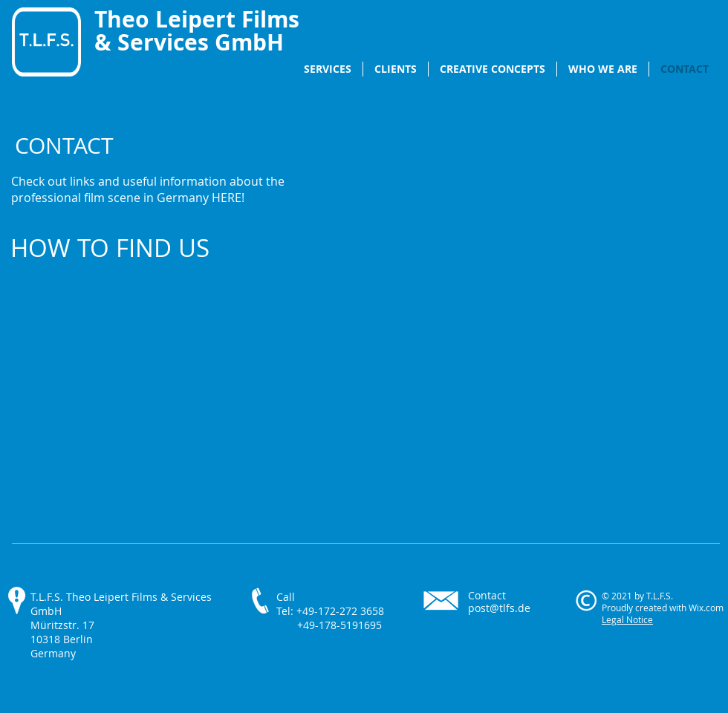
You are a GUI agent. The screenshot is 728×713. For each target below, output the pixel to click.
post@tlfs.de (499, 608)
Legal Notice (627, 619)
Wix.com (706, 608)
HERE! (228, 198)
